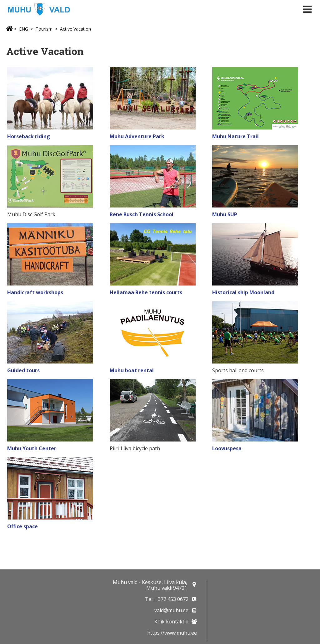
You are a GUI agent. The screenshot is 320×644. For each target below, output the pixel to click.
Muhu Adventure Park (137, 136)
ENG (24, 29)
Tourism (44, 29)
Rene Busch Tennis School (142, 214)
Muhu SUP (225, 214)
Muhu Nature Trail (236, 136)
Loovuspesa (227, 448)
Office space (22, 526)
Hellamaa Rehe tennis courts (146, 292)
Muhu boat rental (132, 370)
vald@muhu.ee (171, 610)
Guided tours (23, 370)
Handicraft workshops (35, 292)
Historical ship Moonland (243, 292)
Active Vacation (75, 29)
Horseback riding (29, 136)
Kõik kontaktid (171, 622)
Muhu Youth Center (32, 448)
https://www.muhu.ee (172, 633)
